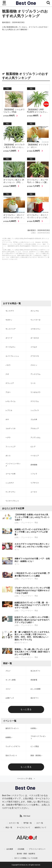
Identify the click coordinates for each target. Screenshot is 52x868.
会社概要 (10, 849)
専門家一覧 (28, 823)
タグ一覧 (40, 823)
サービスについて (23, 827)
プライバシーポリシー (37, 849)
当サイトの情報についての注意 (26, 858)
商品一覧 (9, 827)
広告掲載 (21, 849)
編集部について (40, 827)
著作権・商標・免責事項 (26, 854)
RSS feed (27, 816)
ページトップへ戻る (25, 779)
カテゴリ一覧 (14, 823)
